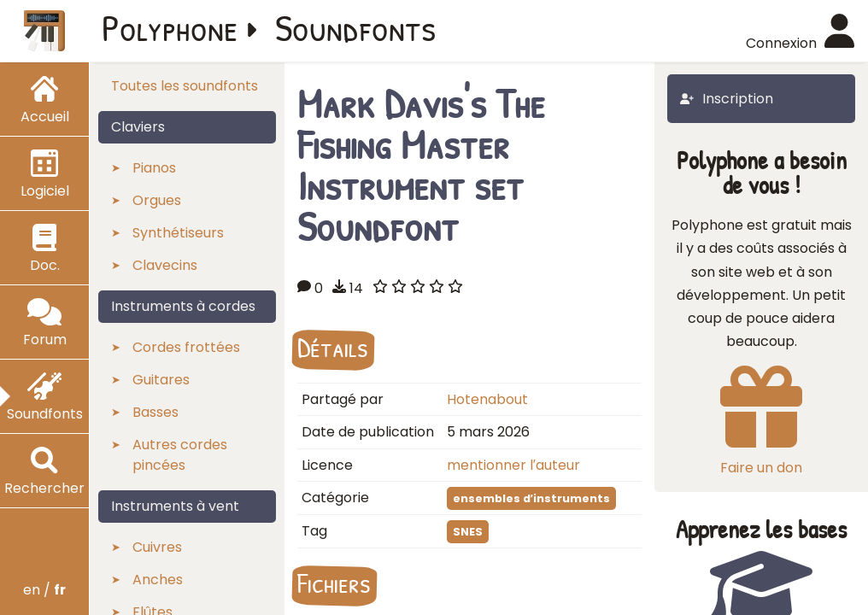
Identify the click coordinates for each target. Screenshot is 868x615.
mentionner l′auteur (513, 465)
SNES (468, 532)
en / (44, 590)
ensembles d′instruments (531, 498)
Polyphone (170, 27)
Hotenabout (487, 399)
